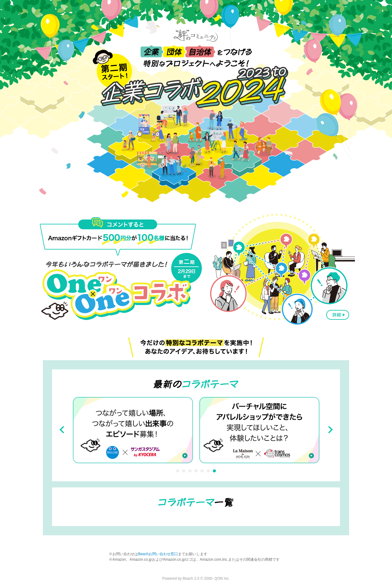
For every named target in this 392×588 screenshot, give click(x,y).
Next (329, 430)
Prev (63, 430)
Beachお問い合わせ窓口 (158, 554)
